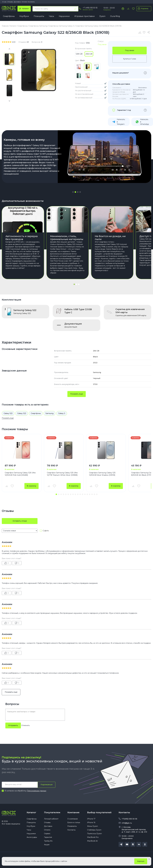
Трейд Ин (48, 841)
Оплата (24, 2)
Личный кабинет (51, 819)
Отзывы (10, 2)
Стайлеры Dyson (94, 830)
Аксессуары (32, 837)
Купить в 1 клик (130, 59)
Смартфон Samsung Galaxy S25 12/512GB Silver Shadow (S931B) (102, 474)
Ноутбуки (24, 16)
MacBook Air (92, 841)
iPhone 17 (91, 819)
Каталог (31, 813)
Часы (51, 16)
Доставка (17, 2)
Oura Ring (115, 16)
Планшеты (39, 16)
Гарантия (48, 837)
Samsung (49, 413)
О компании (73, 819)
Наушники (64, 16)
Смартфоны (9, 16)
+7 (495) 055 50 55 (90, 8)
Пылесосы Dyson (94, 834)
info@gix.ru (127, 823)
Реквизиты (72, 826)
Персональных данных (37, 791)
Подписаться (46, 785)
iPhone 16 (91, 822)
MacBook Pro (93, 837)
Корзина (143, 9)
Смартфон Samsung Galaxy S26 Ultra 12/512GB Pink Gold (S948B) (20, 474)
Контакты (31, 2)
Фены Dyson (93, 826)
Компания (73, 813)
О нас (4, 2)
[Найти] (75, 9)
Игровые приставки (85, 16)
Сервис (47, 834)
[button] (73, 192)
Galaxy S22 (8, 413)
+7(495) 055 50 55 (129, 819)
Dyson (102, 16)
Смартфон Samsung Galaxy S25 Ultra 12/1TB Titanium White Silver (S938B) (62, 474)
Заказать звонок (88, 10)
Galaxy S (62, 413)
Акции (47, 845)
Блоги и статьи (74, 822)
